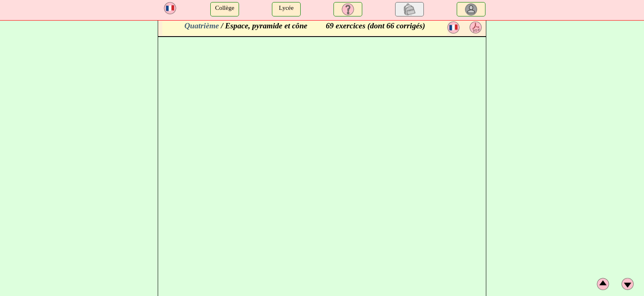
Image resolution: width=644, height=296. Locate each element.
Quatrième (202, 26)
